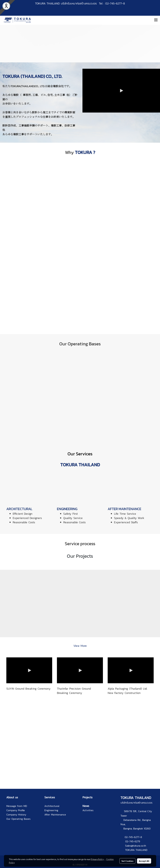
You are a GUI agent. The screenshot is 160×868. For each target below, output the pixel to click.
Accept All (144, 861)
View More (80, 646)
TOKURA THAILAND (136, 850)
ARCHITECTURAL (19, 509)
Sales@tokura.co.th (136, 846)
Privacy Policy (97, 859)
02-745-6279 (133, 841)
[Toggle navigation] (156, 20)
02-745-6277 (132, 837)
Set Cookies (127, 861)
